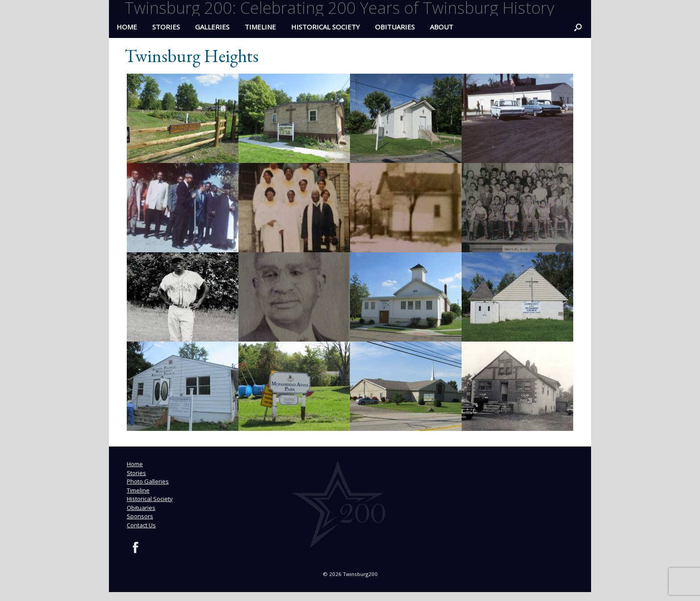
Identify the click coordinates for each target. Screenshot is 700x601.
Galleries (212, 27)
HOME (127, 27)
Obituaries (395, 27)
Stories (166, 27)
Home (135, 464)
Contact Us (141, 525)
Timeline (260, 27)
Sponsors (140, 516)
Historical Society (325, 27)
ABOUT (442, 27)
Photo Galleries (148, 481)
